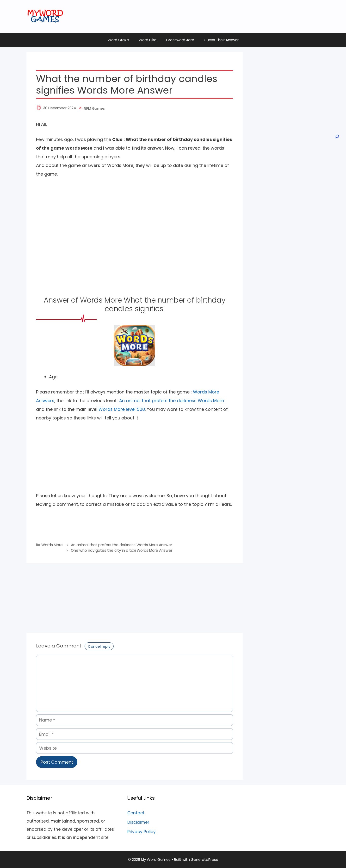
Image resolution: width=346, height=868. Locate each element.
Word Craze (118, 40)
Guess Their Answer (221, 40)
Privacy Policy (142, 832)
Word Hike (148, 40)
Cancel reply (99, 646)
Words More (52, 545)
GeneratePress (204, 859)
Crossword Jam (180, 40)
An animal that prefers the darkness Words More (172, 401)
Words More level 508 (122, 409)
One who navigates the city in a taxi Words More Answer (122, 550)
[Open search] (337, 137)
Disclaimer (138, 822)
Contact (136, 813)
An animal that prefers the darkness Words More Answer (121, 545)
